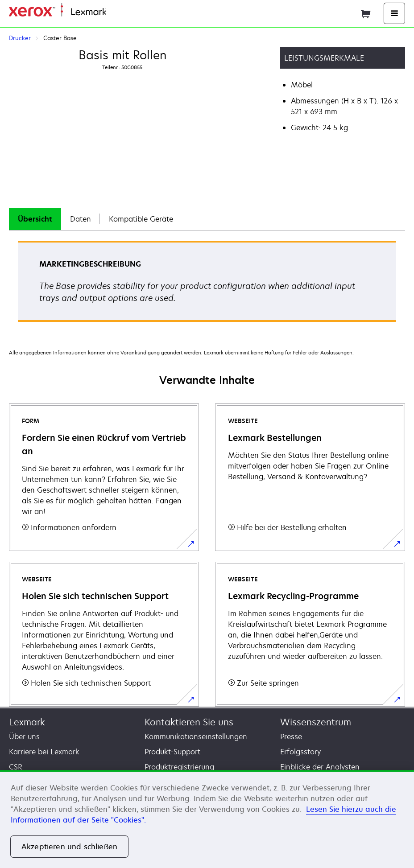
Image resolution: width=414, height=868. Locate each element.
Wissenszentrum (316, 722)
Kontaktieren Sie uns (189, 722)
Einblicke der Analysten (320, 767)
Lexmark (27, 722)
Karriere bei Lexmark (44, 752)
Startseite (120, 12)
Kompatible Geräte (141, 219)
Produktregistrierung (179, 767)
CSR (16, 767)
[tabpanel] (207, 284)
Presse (291, 736)
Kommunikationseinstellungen (196, 736)
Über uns (24, 736)
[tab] (35, 219)
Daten (81, 219)
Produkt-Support (172, 752)
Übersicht (35, 219)
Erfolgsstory (300, 752)
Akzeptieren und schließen (69, 847)
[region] (207, 819)
